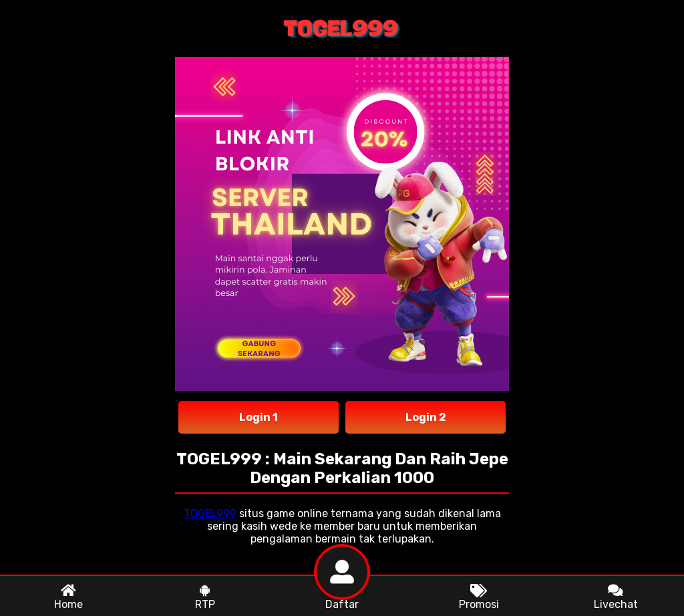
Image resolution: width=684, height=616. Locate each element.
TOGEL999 (210, 513)
